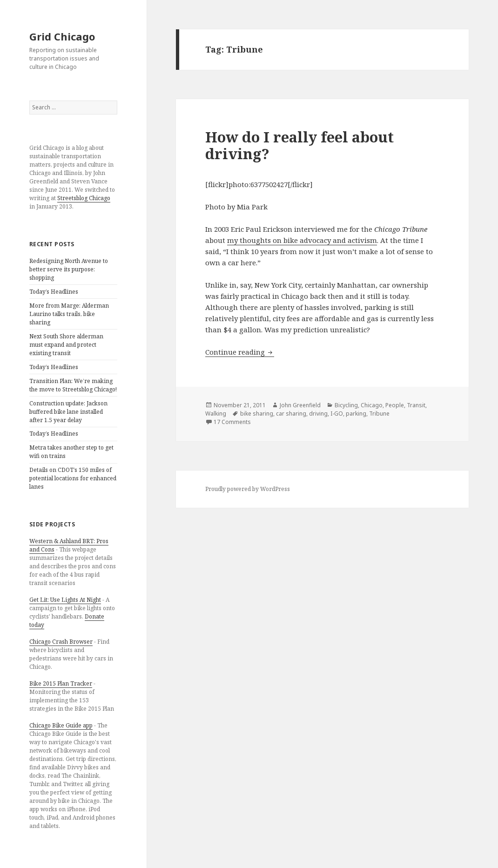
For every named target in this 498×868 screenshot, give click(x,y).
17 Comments (232, 422)
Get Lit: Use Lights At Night (65, 600)
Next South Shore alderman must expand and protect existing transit (66, 345)
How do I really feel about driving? (299, 145)
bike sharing (257, 414)
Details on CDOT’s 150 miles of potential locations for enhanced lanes (73, 478)
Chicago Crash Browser (61, 642)
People (395, 405)
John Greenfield (300, 405)
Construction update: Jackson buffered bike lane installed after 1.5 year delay (68, 412)
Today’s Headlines (54, 292)
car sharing (291, 414)
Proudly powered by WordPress (248, 489)
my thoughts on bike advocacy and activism (302, 240)
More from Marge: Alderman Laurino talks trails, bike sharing (69, 314)
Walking (216, 414)
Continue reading (240, 352)
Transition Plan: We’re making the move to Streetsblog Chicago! (73, 385)
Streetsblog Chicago (84, 198)
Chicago (372, 405)
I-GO (337, 414)
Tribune (379, 414)
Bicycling (346, 405)
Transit (416, 405)
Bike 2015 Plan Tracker (61, 683)
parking (356, 414)
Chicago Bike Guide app (61, 725)
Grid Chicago (62, 36)
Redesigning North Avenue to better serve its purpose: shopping (69, 269)
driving (318, 414)
